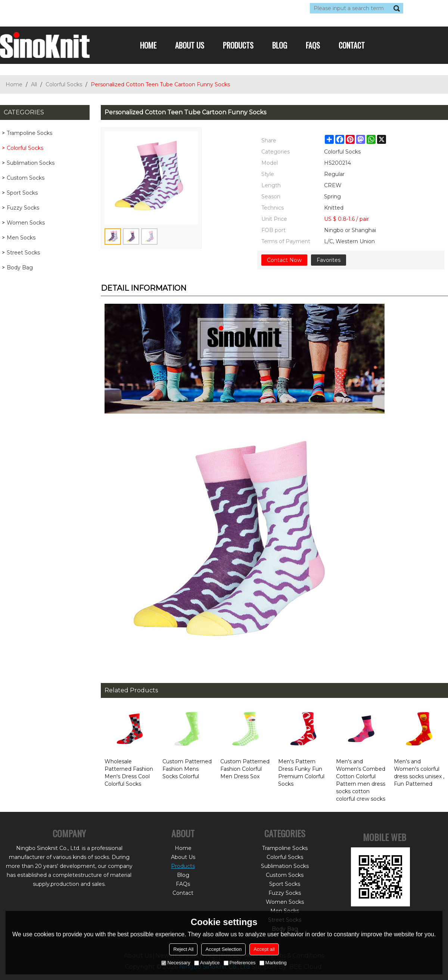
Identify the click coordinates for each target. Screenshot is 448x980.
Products (238, 45)
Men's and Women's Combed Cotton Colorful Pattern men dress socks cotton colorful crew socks (361, 780)
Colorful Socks (64, 84)
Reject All (183, 949)
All (34, 84)
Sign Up (69, 8)
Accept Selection (223, 949)
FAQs (313, 45)
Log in (46, 8)
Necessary (176, 963)
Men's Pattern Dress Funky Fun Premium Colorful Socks (301, 773)
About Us (190, 45)
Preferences (240, 963)
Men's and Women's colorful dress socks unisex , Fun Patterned (419, 773)
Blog (280, 45)
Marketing (273, 963)
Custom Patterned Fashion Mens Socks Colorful (187, 769)
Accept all (264, 949)
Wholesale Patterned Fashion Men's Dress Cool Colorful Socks (129, 773)
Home (148, 45)
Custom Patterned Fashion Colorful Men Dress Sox (245, 769)
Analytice (207, 963)
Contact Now (284, 260)
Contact (352, 45)
